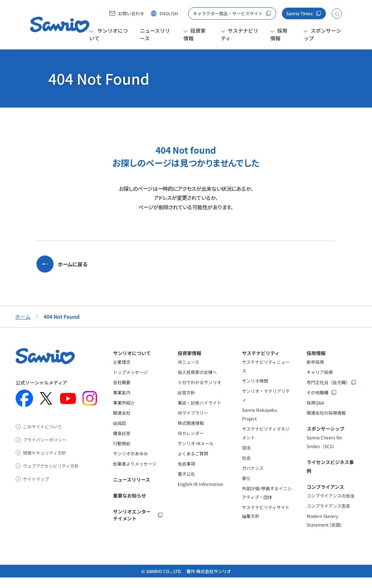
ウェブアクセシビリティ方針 (51, 476)
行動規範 (122, 454)
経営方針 (186, 403)
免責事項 (186, 474)
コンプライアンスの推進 (331, 506)
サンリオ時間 (255, 391)
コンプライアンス (325, 497)
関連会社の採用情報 (326, 423)
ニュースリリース (155, 34)
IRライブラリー (193, 423)
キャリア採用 (320, 382)
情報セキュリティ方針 (45, 463)
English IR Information (200, 494)
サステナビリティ (240, 34)
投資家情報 (195, 34)
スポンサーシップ (322, 34)
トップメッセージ (130, 382)
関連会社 (122, 423)
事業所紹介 (124, 413)
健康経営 (122, 444)
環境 (246, 458)
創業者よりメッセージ (135, 474)
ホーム (23, 327)
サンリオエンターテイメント (132, 526)
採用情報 (279, 34)
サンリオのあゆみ (130, 464)
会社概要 (122, 393)
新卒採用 (315, 372)
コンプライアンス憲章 (328, 516)
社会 (246, 468)
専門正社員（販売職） (328, 393)
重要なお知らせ (130, 506)
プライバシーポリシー (45, 450)
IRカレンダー (191, 444)
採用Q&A (315, 413)
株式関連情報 (191, 433)
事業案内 (122, 403)
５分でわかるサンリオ (199, 393)
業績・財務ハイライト (199, 413)
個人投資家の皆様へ (197, 382)
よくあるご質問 (193, 464)
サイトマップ (36, 490)
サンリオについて (109, 34)
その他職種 (318, 403)
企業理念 (122, 372)
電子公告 (186, 484)
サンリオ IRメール (196, 454)
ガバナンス (253, 478)
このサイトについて (43, 437)
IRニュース (188, 372)
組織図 (120, 433)
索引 (246, 489)
